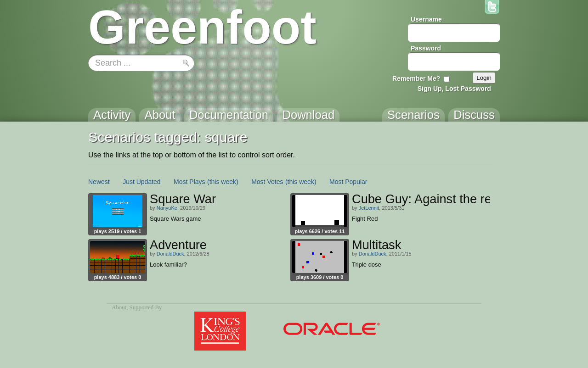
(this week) (223, 182)
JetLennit (369, 208)
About (119, 307)
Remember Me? (416, 78)
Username (426, 19)
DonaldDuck (170, 254)
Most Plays (189, 182)
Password (426, 48)
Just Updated (142, 182)
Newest (99, 182)
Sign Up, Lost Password (454, 89)
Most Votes (267, 182)
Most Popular (348, 182)
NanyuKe (167, 208)
